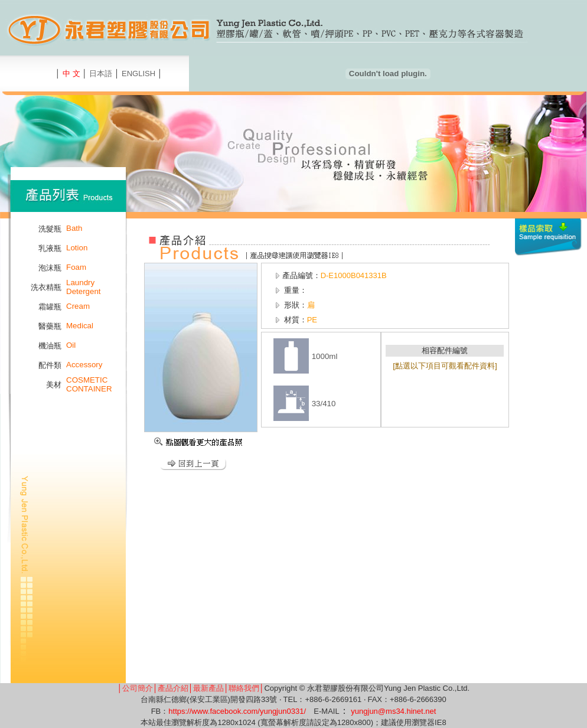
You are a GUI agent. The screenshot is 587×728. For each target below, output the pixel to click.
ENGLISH (138, 74)
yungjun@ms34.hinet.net (393, 711)
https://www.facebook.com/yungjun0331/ (237, 711)
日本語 (101, 74)
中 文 (71, 74)
